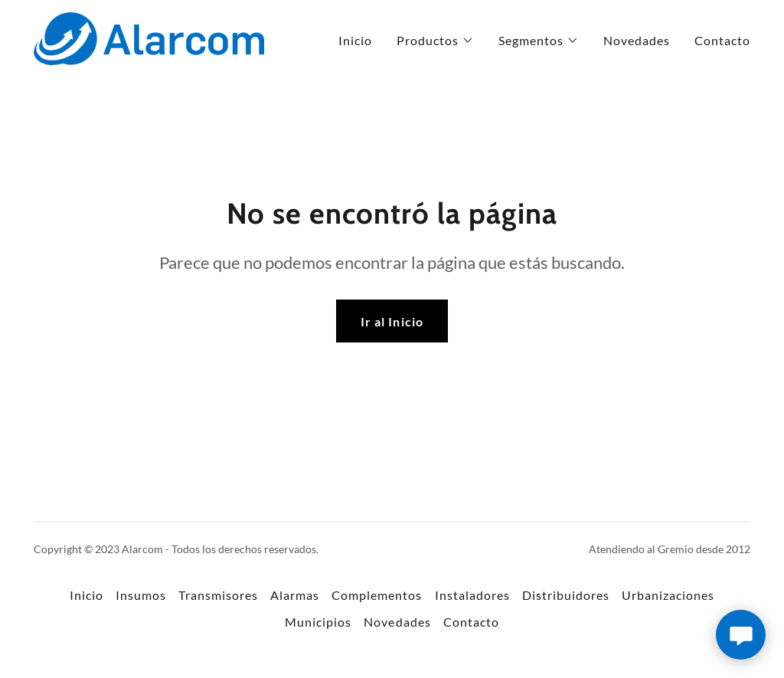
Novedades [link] (637, 40)
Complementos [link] (377, 595)
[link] (149, 37)
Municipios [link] (318, 622)
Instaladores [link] (472, 595)
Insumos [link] (141, 595)
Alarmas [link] (295, 595)
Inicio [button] (87, 595)
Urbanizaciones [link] (668, 595)
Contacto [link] (722, 40)
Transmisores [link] (218, 595)
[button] (435, 41)
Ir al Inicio (392, 321)
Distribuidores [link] (566, 595)
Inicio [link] (355, 40)
